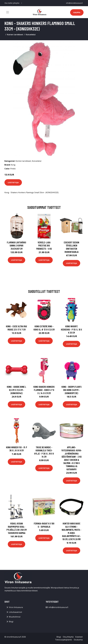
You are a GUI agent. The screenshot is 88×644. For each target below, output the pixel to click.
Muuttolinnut (15, 617)
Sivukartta (78, 640)
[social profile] (22, 3)
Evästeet (79, 637)
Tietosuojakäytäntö (63, 640)
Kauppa (77, 12)
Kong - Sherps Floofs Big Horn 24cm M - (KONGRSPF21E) (71, 390)
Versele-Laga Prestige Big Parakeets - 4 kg (44, 245)
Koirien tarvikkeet (15, 35)
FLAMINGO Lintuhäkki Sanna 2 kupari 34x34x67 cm (16, 245)
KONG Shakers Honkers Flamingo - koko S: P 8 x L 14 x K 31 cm (44, 390)
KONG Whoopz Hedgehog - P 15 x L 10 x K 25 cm (71, 329)
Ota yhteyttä (68, 637)
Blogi (11, 622)
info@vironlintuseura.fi (74, 3)
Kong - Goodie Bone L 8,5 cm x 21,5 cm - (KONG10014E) (16, 390)
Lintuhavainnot (15, 612)
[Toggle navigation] (8, 12)
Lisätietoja (13, 182)
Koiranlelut (31, 35)
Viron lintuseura (16, 607)
